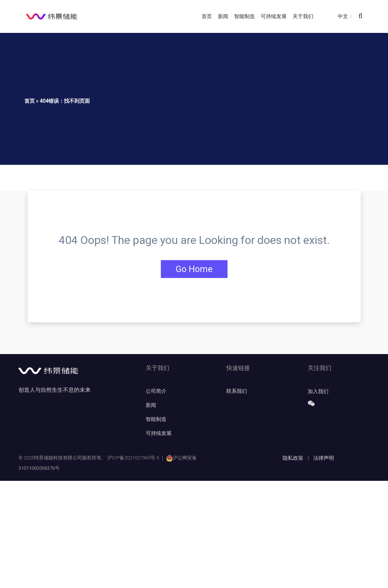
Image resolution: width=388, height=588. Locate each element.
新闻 (223, 16)
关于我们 (303, 16)
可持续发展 (274, 16)
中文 (343, 16)
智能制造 (244, 16)
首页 (207, 16)
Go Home (194, 269)
